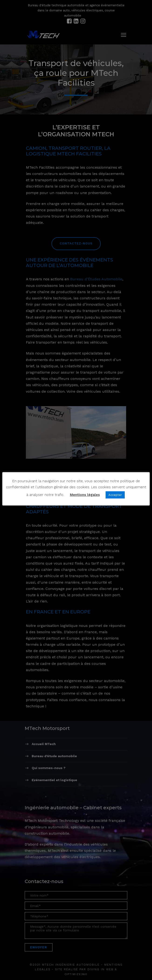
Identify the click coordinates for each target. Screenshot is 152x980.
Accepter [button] (115, 495)
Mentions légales (85, 495)
